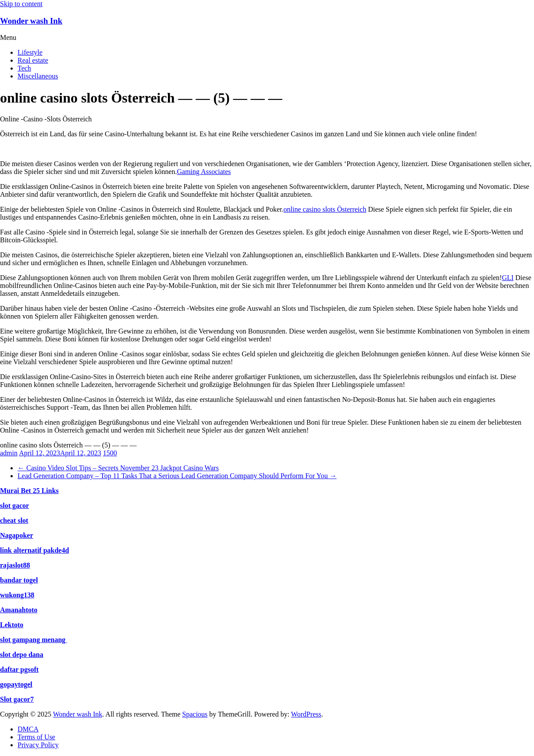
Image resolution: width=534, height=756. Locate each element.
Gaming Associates (204, 172)
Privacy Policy (38, 745)
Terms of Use (36, 737)
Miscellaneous (38, 76)
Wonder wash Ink (31, 21)
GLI (508, 278)
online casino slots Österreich (325, 209)
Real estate (33, 60)
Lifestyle (30, 52)
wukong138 (17, 595)
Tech (24, 68)
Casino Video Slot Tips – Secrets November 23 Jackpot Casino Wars (118, 468)
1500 (110, 453)
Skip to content (21, 4)
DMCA (28, 729)
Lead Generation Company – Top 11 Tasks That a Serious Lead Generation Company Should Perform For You (177, 476)
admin (9, 453)
